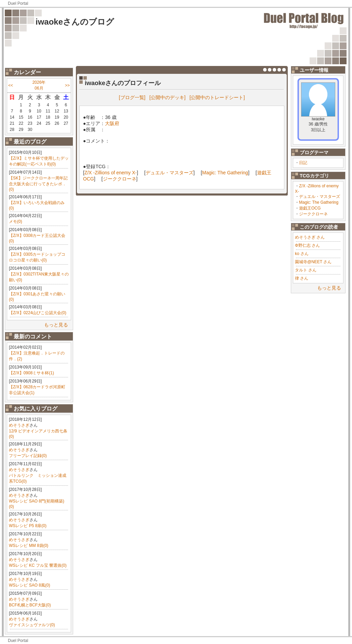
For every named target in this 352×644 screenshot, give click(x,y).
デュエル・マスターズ (320, 197)
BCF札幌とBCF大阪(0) (30, 605)
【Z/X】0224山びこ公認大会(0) (38, 313)
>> (67, 85)
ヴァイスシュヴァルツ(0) (32, 625)
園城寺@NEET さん (313, 262)
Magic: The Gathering (319, 202)
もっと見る (56, 325)
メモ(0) (16, 222)
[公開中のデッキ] (167, 97)
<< (11, 85)
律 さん (302, 278)
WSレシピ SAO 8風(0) (30, 585)
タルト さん (306, 270)
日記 (303, 163)
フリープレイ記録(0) (28, 456)
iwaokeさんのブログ (75, 22)
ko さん (302, 254)
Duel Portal (18, 3)
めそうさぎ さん (310, 237)
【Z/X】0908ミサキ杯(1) (31, 373)
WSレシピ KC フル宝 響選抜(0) (38, 565)
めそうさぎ (19, 425)
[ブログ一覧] (132, 97)
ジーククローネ (313, 214)
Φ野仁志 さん (307, 245)
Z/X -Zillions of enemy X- (111, 173)
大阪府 (112, 123)
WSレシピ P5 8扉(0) (28, 526)
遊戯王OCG (310, 208)
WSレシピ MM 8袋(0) (29, 546)
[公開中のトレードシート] (217, 97)
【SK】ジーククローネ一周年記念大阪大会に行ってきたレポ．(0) (38, 184)
